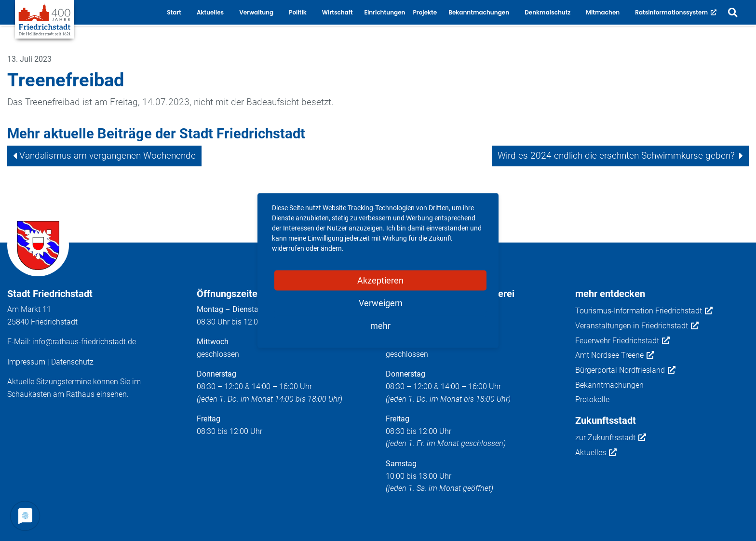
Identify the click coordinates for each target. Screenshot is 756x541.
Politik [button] (298, 12)
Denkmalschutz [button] (547, 12)
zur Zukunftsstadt (611, 438)
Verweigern (381, 303)
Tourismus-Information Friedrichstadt (644, 311)
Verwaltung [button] (256, 12)
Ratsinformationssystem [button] (676, 12)
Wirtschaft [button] (337, 12)
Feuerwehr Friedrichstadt (622, 341)
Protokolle (592, 399)
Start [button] (174, 12)
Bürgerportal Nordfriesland (625, 370)
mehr (380, 326)
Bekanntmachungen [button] (479, 12)
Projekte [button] (425, 12)
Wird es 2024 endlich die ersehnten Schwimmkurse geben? (616, 156)
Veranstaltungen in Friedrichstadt (637, 326)
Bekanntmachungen (609, 385)
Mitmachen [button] (603, 12)
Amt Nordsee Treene (615, 355)
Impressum (26, 362)
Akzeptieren (380, 280)
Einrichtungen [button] (385, 12)
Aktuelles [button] (210, 12)
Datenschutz (72, 362)
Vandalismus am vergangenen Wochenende (108, 156)
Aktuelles (596, 453)
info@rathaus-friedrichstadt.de (84, 342)
